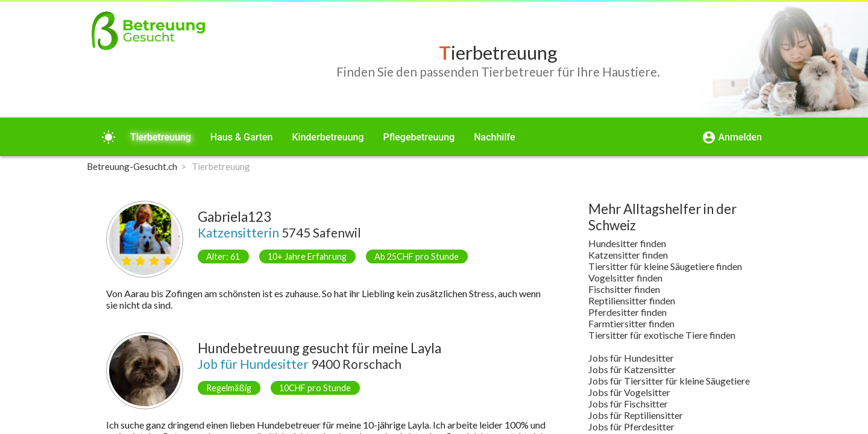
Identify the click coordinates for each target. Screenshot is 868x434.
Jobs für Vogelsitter (629, 392)
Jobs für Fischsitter (628, 404)
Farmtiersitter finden (631, 323)
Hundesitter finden (627, 243)
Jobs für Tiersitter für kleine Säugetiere (669, 381)
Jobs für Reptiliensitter (636, 415)
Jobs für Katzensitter (632, 369)
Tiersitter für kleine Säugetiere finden (665, 266)
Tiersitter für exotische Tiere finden (662, 335)
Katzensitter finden (628, 255)
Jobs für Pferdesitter (631, 426)
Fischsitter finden (624, 289)
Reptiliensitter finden (632, 300)
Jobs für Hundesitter (631, 358)
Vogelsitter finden (625, 278)
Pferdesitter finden (627, 312)
